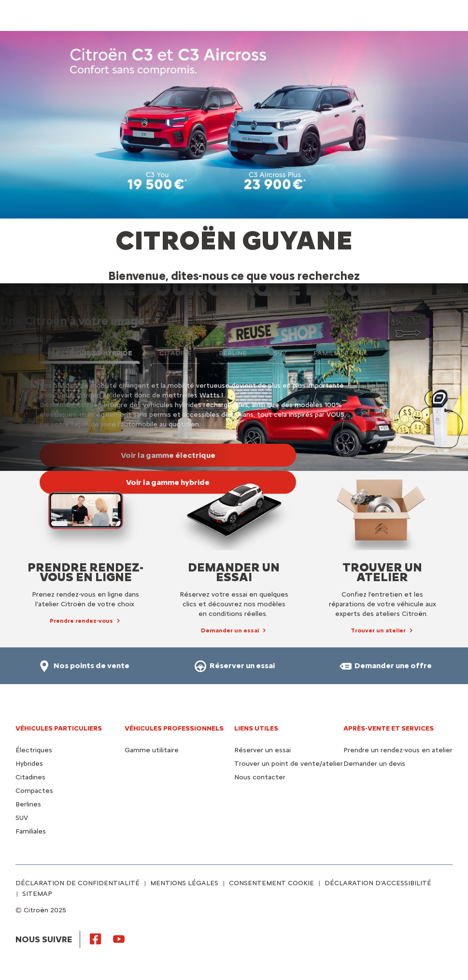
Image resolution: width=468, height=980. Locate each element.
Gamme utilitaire (152, 750)
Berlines (28, 804)
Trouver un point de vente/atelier (289, 764)
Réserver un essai (262, 750)
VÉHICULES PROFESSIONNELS (174, 728)
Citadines (30, 777)
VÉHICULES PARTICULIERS (59, 728)
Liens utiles (256, 728)
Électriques (34, 750)
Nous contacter (260, 777)
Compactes (34, 791)
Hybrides (29, 764)
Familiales (31, 831)
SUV (22, 818)
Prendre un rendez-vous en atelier (398, 750)
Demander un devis (374, 764)
